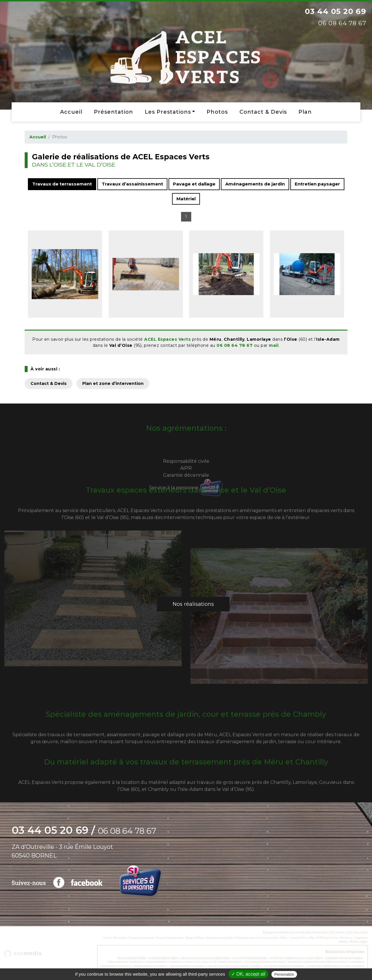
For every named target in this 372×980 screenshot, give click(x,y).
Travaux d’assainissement (132, 184)
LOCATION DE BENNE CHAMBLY (284, 966)
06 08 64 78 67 (235, 345)
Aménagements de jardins (219, 938)
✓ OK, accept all (248, 974)
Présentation (113, 112)
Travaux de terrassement (62, 184)
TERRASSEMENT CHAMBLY (151, 966)
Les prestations (168, 112)
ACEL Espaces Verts (167, 339)
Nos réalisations (193, 604)
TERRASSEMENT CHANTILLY (125, 962)
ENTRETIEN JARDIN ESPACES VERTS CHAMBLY (335, 966)
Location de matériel (268, 938)
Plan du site (346, 938)
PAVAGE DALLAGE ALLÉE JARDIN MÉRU (206, 958)
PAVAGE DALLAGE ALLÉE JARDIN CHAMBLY (235, 966)
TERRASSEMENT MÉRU (132, 958)
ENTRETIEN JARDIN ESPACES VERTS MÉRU (296, 958)
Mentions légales (359, 942)
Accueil (71, 112)
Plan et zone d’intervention (113, 383)
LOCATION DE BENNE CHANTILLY (265, 962)
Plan (305, 112)
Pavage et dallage (194, 184)
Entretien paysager (317, 184)
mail (274, 345)
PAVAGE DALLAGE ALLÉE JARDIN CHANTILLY (213, 962)
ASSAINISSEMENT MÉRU (163, 958)
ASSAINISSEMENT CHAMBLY (187, 966)
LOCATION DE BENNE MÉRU (250, 958)
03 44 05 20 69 (336, 11)
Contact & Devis (263, 112)
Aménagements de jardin (255, 184)
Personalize (284, 974)
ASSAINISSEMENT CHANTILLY (164, 962)
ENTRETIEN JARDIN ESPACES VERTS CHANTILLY (318, 962)
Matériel (186, 199)
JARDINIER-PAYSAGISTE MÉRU (344, 958)
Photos (217, 112)
